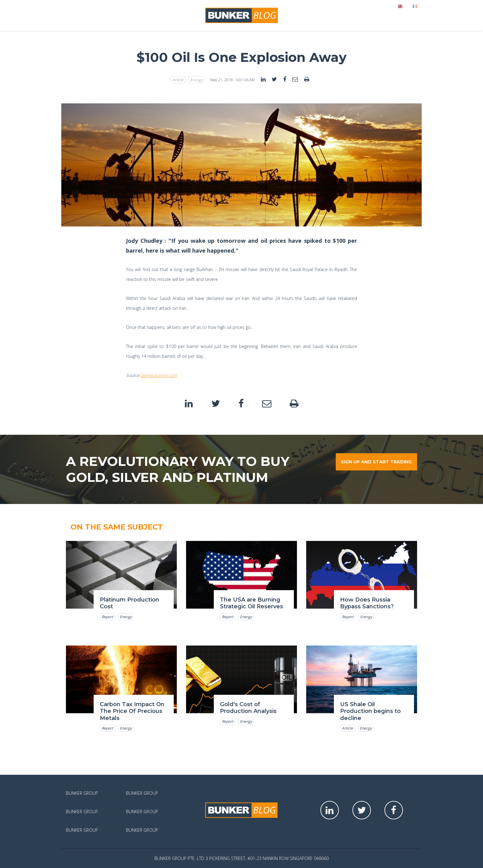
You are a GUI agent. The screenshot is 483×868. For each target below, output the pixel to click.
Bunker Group (82, 793)
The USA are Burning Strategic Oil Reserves (252, 603)
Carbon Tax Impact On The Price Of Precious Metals (132, 711)
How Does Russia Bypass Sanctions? (367, 603)
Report (107, 617)
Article (178, 80)
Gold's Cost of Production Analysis (248, 708)
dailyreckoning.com (159, 375)
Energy (196, 80)
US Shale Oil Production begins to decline (370, 711)
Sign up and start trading (376, 462)
